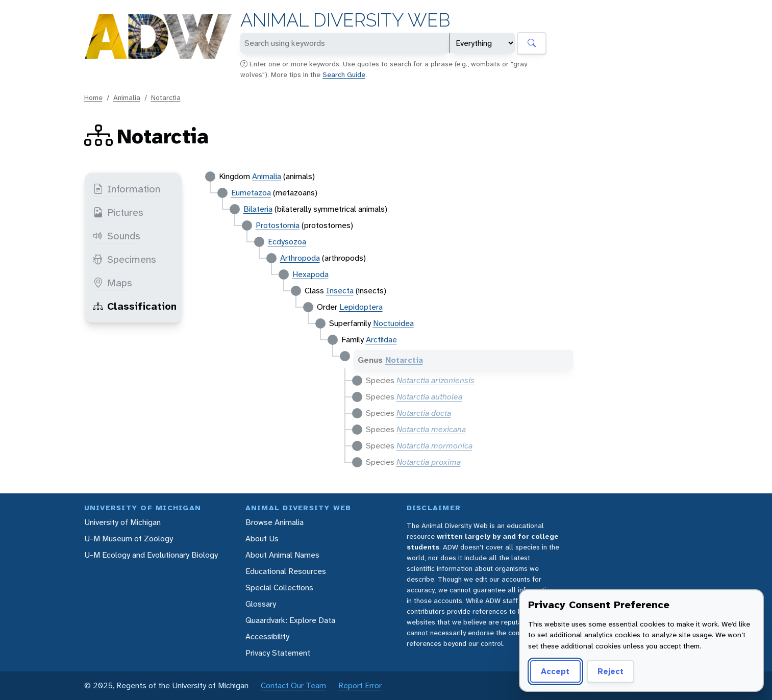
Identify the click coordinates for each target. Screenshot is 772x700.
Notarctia (166, 97)
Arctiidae (381, 340)
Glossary (261, 604)
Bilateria (258, 209)
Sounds (117, 236)
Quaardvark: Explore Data (290, 620)
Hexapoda (310, 274)
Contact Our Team (293, 685)
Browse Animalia (275, 522)
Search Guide (344, 74)
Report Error (360, 685)
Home (93, 97)
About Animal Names (282, 555)
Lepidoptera (361, 307)
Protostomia (278, 225)
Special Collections (279, 587)
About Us (262, 539)
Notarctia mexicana (431, 429)
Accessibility (267, 636)
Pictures (118, 212)
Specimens (124, 259)
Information (127, 189)
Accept (555, 671)
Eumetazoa (251, 193)
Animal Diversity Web (345, 20)
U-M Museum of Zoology (129, 539)
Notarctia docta (424, 413)
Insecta (340, 291)
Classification (135, 306)
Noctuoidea (393, 323)
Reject (611, 671)
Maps (113, 283)
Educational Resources (286, 571)
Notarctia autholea (429, 397)
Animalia (127, 97)
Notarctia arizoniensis (435, 380)
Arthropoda (300, 258)
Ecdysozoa (287, 242)
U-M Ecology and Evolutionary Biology (151, 555)
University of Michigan (122, 522)
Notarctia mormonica (434, 446)
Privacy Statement (278, 653)
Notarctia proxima (429, 462)
